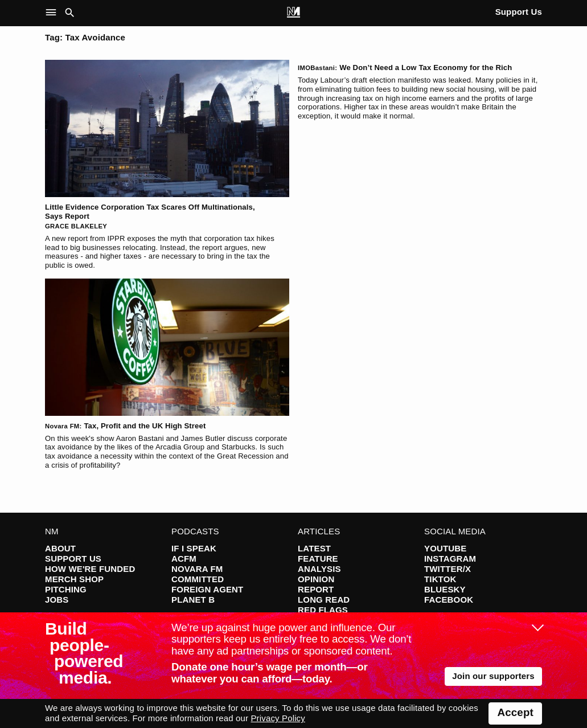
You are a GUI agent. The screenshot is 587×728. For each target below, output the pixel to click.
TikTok (440, 579)
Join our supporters (493, 676)
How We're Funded (90, 569)
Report (316, 589)
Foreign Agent (207, 589)
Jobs (57, 600)
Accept (516, 712)
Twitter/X (448, 569)
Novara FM (197, 569)
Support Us (519, 12)
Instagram (450, 559)
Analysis (319, 569)
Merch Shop (74, 579)
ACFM (184, 559)
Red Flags (323, 610)
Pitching (66, 589)
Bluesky (445, 589)
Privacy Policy (278, 718)
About (60, 548)
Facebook (449, 600)
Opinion (316, 579)
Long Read (324, 600)
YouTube (445, 548)
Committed (198, 579)
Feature (318, 559)
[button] (53, 13)
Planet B (193, 600)
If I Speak (194, 548)
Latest (314, 548)
